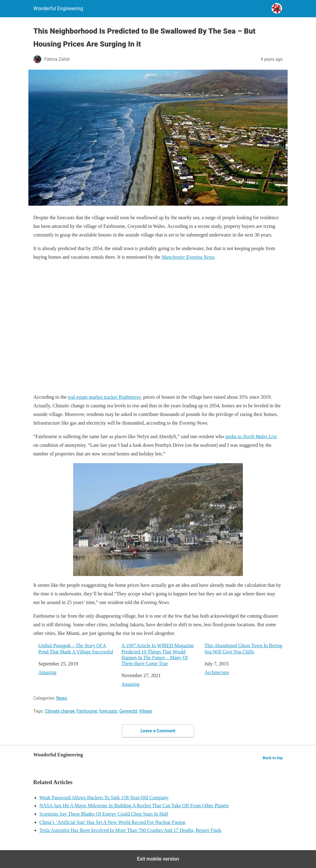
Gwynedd (128, 711)
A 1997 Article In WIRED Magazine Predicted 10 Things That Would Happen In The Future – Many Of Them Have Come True (158, 654)
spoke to (251, 436)
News (62, 698)
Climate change (60, 711)
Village (145, 711)
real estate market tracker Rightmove (104, 397)
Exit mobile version (158, 859)
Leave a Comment (158, 731)
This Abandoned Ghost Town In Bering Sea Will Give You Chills (243, 648)
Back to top (273, 758)
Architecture (217, 672)
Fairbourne (87, 711)
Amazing (47, 672)
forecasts (108, 711)
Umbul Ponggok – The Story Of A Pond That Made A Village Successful (76, 648)
